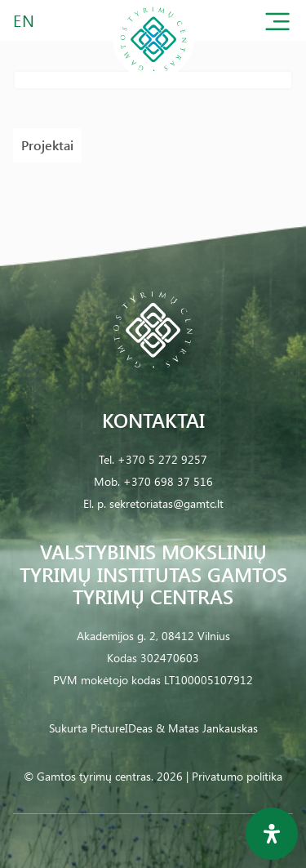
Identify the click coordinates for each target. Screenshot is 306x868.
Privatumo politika (237, 776)
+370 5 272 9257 (162, 459)
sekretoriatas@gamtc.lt (166, 503)
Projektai (47, 145)
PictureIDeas (122, 728)
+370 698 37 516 (168, 481)
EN (24, 20)
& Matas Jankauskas (207, 728)
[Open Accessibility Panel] (272, 834)
